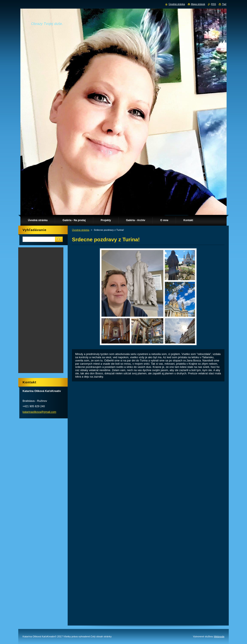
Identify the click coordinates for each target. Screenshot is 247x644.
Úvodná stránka (81, 230)
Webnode (219, 636)
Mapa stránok (198, 4)
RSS (213, 4)
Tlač (224, 4)
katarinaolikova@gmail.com (39, 412)
